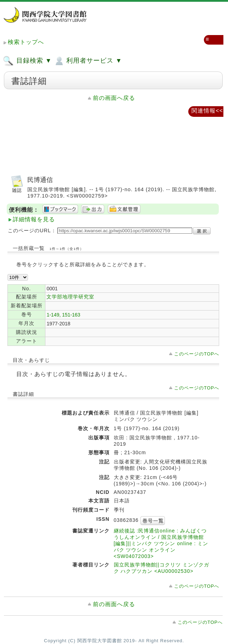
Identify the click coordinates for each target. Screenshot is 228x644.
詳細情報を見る (34, 219)
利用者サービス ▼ (88, 61)
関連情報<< (207, 111)
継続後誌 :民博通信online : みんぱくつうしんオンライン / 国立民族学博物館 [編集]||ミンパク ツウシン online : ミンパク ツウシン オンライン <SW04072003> (161, 543)
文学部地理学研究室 (70, 297)
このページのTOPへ (197, 354)
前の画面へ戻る (114, 98)
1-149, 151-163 (63, 315)
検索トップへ (26, 42)
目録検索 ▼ (27, 61)
